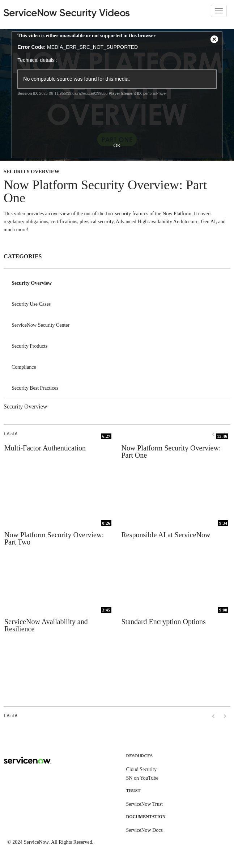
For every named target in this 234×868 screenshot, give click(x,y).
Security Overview (32, 283)
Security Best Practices (35, 388)
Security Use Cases (31, 304)
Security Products (29, 346)
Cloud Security (141, 769)
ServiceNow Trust (145, 804)
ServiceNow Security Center (41, 325)
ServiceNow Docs (144, 830)
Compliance (24, 367)
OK (117, 145)
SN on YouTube (142, 778)
